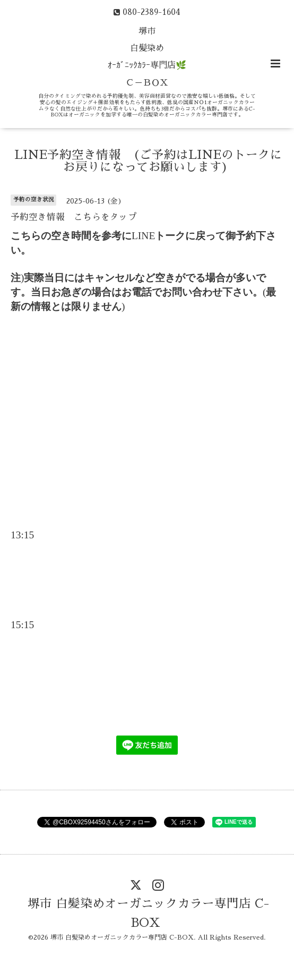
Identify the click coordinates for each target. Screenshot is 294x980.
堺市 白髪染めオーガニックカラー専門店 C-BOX (148, 913)
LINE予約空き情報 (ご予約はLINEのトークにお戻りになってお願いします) (148, 161)
